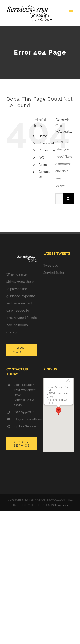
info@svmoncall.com (25, 419)
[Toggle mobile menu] (71, 12)
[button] (58, 411)
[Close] (68, 380)
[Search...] (59, 199)
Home (43, 136)
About (43, 165)
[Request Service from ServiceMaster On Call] (22, 444)
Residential (46, 143)
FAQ (41, 157)
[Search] (68, 199)
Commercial (47, 150)
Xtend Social (61, 505)
